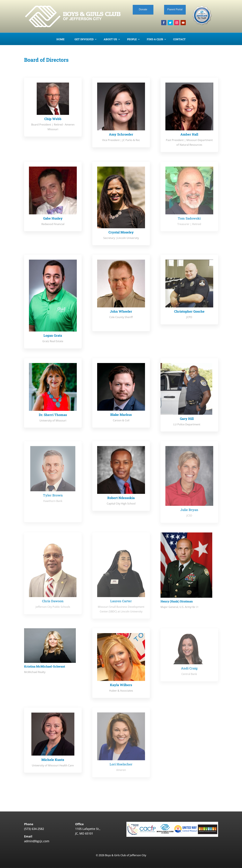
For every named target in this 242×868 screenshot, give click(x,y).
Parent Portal (175, 9)
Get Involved (84, 39)
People (132, 39)
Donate (143, 9)
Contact (179, 39)
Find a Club (155, 39)
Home (60, 39)
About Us (110, 39)
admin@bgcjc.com (37, 841)
